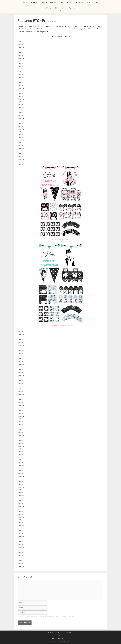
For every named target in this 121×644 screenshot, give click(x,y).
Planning (25, 2)
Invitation (55, 3)
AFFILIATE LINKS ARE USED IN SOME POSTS (61, 633)
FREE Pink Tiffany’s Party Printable (61, 240)
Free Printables (79, 2)
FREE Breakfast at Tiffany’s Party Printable (61, 325)
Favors (69, 2)
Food (62, 2)
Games (35, 3)
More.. (91, 3)
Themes (44, 3)
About (61, 636)
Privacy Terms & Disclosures (61, 639)
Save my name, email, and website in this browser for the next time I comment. (48, 617)
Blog (97, 2)
